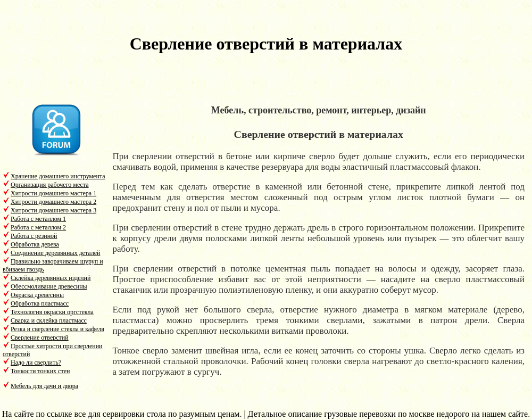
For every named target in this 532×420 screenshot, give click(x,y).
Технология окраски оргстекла (52, 312)
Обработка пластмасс (40, 303)
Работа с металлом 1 (38, 219)
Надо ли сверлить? (36, 363)
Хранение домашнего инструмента (58, 176)
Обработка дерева (35, 244)
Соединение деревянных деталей (55, 253)
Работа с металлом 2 (38, 227)
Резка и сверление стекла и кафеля (57, 329)
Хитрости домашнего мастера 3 (53, 210)
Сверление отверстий (40, 337)
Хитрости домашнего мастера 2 (53, 202)
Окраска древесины (37, 295)
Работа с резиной (34, 236)
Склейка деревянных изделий (51, 278)
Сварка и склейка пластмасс (49, 320)
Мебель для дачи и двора (44, 386)
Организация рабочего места (50, 185)
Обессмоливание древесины (49, 286)
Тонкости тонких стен (40, 371)
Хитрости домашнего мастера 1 (53, 193)
